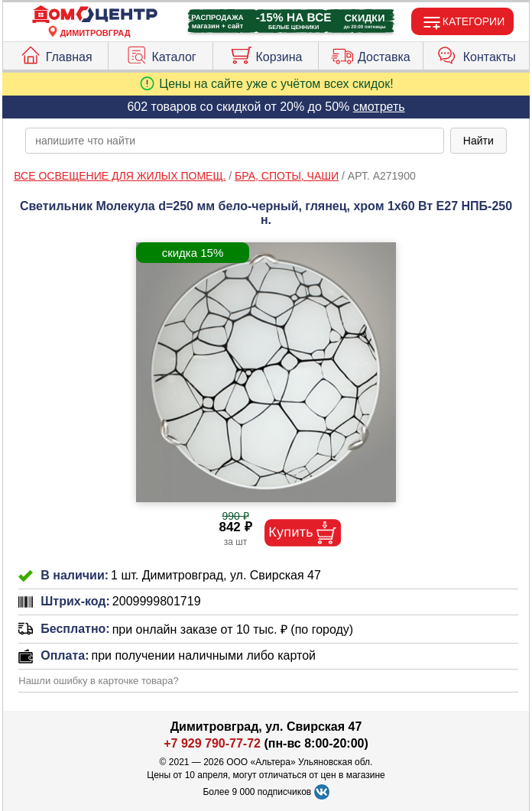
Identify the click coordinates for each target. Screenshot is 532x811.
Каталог (161, 54)
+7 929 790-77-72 (212, 743)
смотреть (379, 107)
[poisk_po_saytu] (235, 141)
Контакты (476, 54)
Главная (56, 54)
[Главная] (95, 15)
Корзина (266, 54)
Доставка (371, 54)
